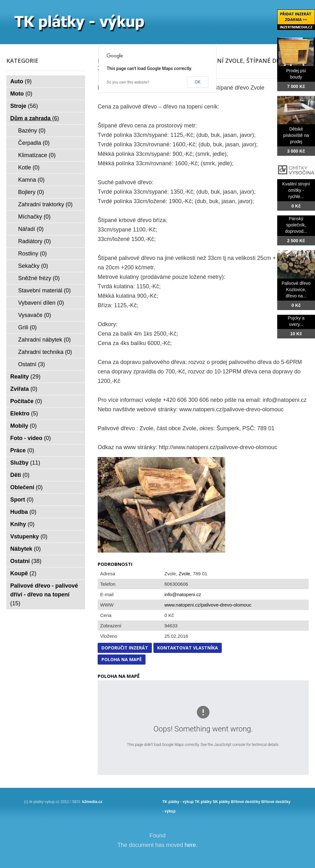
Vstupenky (29, 537)
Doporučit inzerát (125, 648)
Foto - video (31, 438)
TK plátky (203, 802)
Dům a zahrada (35, 118)
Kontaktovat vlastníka (188, 648)
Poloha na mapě (122, 659)
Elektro (24, 413)
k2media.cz (92, 802)
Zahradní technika (45, 352)
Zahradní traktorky (46, 204)
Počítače (26, 401)
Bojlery (31, 192)
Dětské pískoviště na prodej (296, 135)
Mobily (24, 426)
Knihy (23, 524)
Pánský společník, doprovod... (296, 225)
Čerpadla (34, 143)
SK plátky (221, 802)
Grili (28, 327)
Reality (26, 377)
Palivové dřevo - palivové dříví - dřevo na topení (44, 595)
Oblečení (27, 487)
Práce (22, 450)
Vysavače (35, 315)
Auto (21, 81)
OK (198, 82)
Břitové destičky (246, 802)
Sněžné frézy (39, 278)
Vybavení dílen (41, 303)
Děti (20, 475)
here (190, 845)
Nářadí (31, 229)
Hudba (23, 512)
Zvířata (24, 389)
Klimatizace (37, 155)
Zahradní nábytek (45, 340)
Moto (21, 94)
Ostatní (32, 364)
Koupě (23, 573)
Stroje (24, 106)
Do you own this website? (128, 82)
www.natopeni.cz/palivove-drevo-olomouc (208, 605)
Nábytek (26, 549)
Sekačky (33, 266)
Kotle (29, 167)
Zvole (184, 574)
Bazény (32, 131)
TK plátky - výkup (178, 802)
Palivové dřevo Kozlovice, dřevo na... (296, 290)
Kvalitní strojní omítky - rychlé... (296, 190)
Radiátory (35, 241)
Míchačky (34, 217)
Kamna (31, 180)
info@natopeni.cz (183, 594)
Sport (22, 500)
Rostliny (33, 254)
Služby (25, 463)
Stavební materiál (45, 290)
